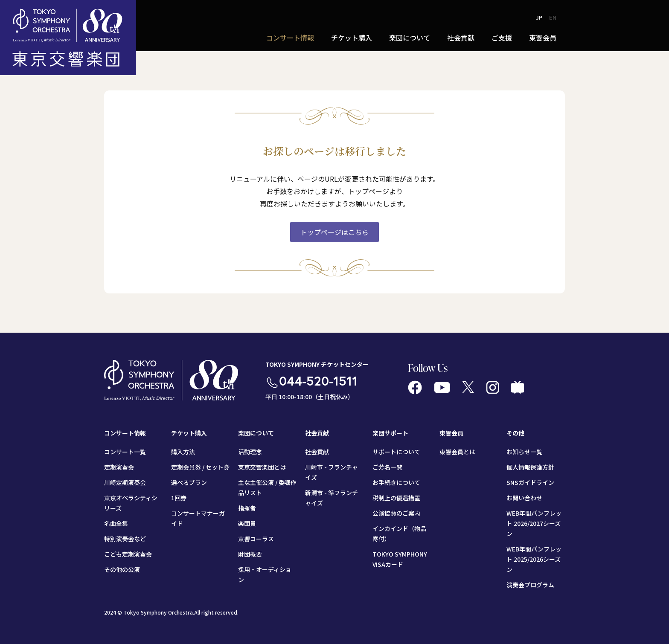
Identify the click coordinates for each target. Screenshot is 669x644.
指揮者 (247, 508)
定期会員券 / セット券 (200, 467)
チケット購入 (352, 38)
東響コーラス (256, 539)
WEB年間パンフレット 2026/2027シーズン (534, 523)
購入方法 (183, 452)
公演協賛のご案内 (396, 513)
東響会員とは (457, 452)
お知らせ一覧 (524, 452)
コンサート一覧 (125, 452)
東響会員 (543, 38)
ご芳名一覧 (387, 467)
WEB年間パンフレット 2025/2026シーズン (534, 559)
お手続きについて (396, 482)
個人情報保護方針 (530, 467)
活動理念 (250, 452)
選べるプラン (189, 482)
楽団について (410, 38)
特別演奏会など (125, 539)
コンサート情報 (290, 38)
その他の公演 (122, 569)
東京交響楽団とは (262, 467)
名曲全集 (116, 523)
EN (553, 17)
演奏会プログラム (530, 585)
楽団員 (247, 523)
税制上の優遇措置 (396, 498)
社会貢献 (461, 38)
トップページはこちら (334, 232)
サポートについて (396, 452)
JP (539, 17)
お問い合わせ (524, 498)
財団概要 (250, 554)
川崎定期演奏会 (125, 482)
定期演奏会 (119, 467)
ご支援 (502, 38)
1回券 (179, 498)
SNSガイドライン (530, 482)
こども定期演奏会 (128, 554)
